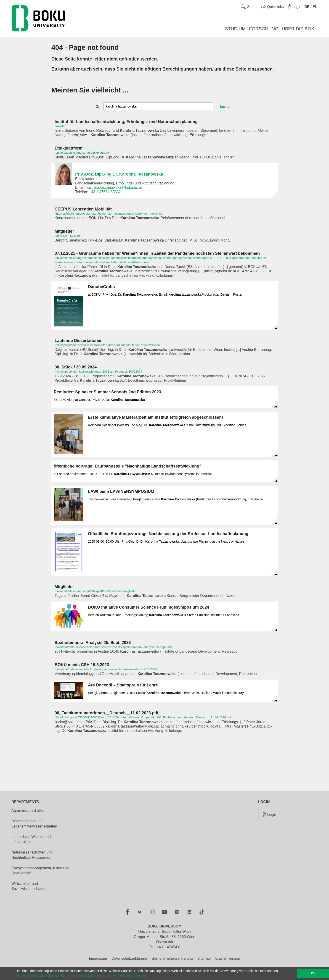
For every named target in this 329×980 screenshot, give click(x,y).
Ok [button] (313, 973)
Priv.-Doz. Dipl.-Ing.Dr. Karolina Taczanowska (119, 174)
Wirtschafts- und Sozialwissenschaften (29, 886)
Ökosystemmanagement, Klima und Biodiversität (40, 871)
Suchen (226, 107)
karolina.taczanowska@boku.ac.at (114, 188)
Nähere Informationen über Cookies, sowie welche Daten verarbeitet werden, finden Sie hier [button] (81, 976)
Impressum (98, 958)
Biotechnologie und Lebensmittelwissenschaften (34, 824)
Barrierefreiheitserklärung (172, 958)
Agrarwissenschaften (28, 811)
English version (228, 958)
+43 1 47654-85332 (105, 192)
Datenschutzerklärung (129, 958)
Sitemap (204, 958)
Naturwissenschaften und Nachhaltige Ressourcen (32, 855)
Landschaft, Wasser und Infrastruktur (31, 839)
